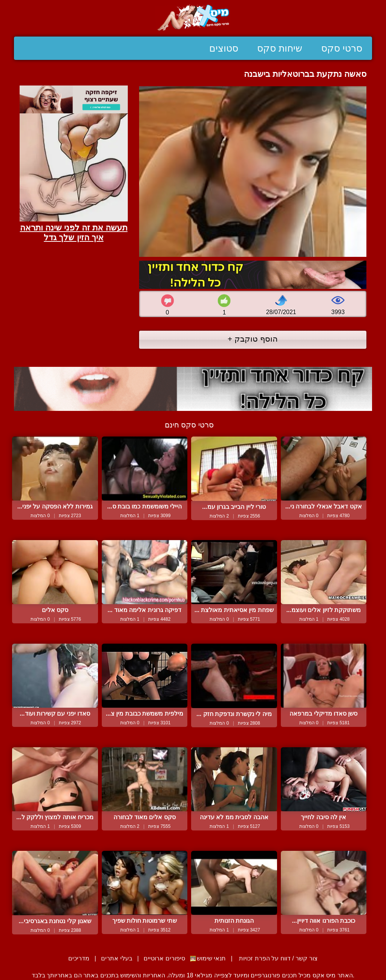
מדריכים (79, 958)
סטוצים (224, 48)
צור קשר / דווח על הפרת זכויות (278, 958)
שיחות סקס (280, 48)
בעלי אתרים (116, 958)
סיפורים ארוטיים (164, 958)
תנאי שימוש (211, 958)
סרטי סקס (342, 48)
